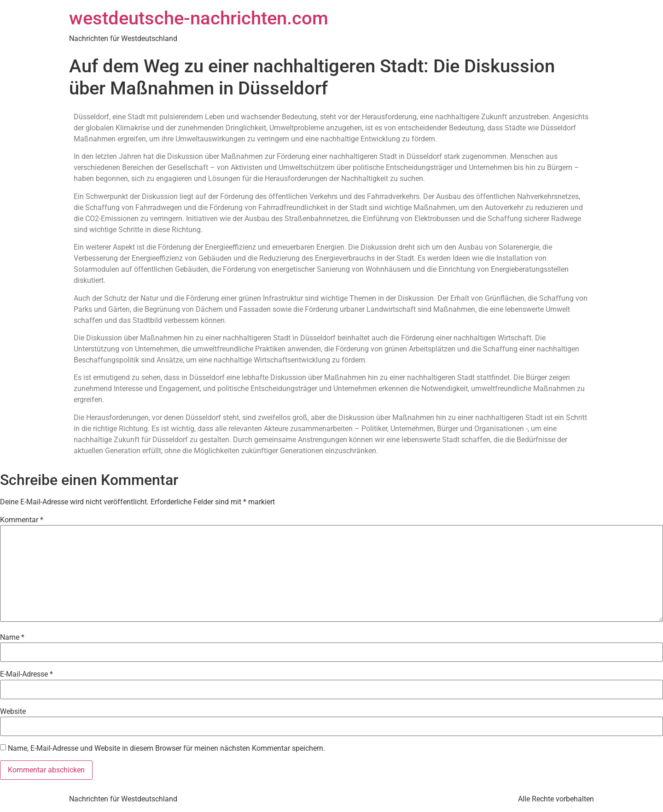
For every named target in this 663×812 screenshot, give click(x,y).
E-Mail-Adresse (26, 674)
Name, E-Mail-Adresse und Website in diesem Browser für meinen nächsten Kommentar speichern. (166, 748)
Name (12, 637)
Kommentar (22, 520)
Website (13, 712)
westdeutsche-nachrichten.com (199, 18)
